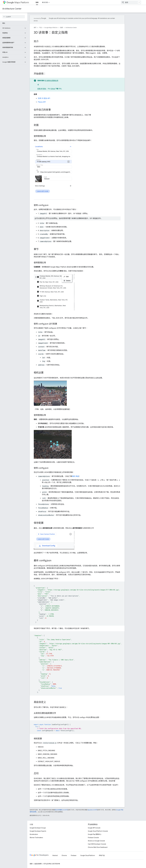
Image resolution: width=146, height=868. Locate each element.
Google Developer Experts (38, 831)
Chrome (64, 855)
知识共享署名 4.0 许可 (61, 810)
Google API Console (94, 828)
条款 (31, 864)
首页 (35, 28)
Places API (42, 102)
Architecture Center (12, 9)
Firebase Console (93, 838)
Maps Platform (18, 2)
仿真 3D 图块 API (44, 98)
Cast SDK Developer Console (97, 844)
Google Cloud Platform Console (98, 831)
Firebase (74, 855)
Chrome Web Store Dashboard (98, 847)
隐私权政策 (38, 864)
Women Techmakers (36, 838)
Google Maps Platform (51, 28)
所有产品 (102, 855)
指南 (62, 28)
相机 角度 (75, 476)
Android (55, 855)
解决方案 (45, 2)
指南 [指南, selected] (37, 2)
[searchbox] (14, 17)
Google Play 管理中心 (95, 834)
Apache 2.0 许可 (92, 810)
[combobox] (131, 2)
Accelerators (34, 834)
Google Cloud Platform (88, 855)
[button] (12, 28)
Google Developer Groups (38, 828)
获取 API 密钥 (42, 89)
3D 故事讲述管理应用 (52, 81)
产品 (40, 28)
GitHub (53, 89)
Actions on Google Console (96, 841)
